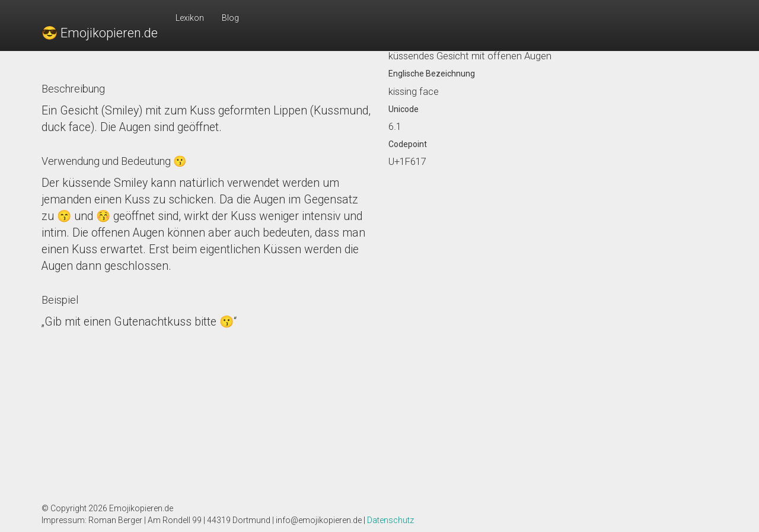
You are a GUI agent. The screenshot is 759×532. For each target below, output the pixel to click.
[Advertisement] (206, 413)
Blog (230, 18)
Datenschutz (390, 520)
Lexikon (190, 18)
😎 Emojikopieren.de (100, 33)
